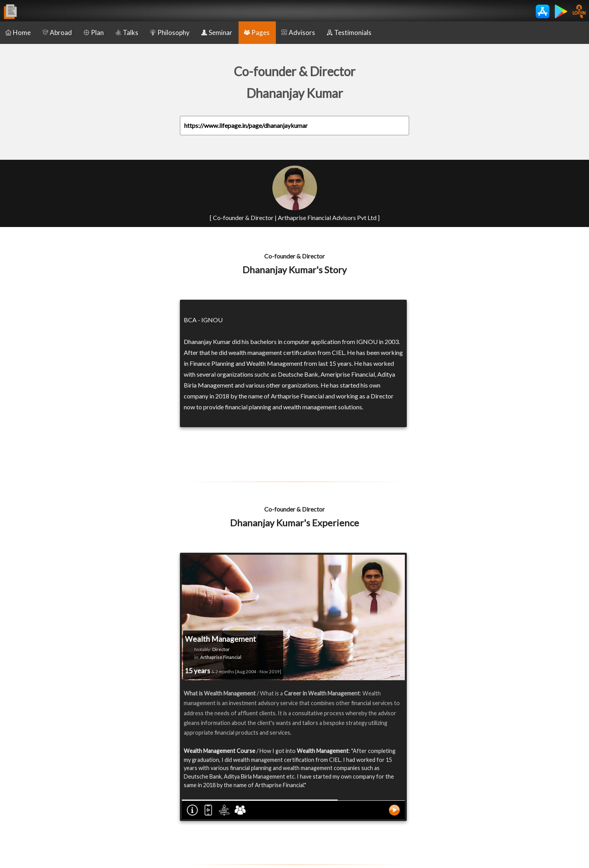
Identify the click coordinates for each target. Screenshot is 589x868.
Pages (257, 32)
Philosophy (170, 32)
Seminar (217, 32)
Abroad (57, 32)
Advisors (298, 32)
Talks (127, 32)
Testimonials (349, 32)
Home (18, 32)
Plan (94, 32)
